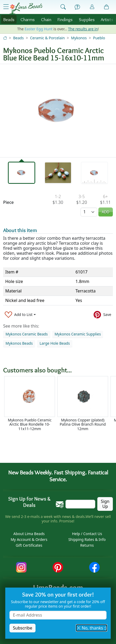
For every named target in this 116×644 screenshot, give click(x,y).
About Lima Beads (29, 534)
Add (106, 212)
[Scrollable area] (60, 404)
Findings (65, 19)
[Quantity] (89, 212)
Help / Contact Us (87, 534)
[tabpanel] (58, 111)
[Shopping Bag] (107, 7)
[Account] (92, 7)
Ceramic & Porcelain (47, 38)
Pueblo (99, 38)
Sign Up (105, 504)
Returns (87, 545)
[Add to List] (20, 314)
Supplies (87, 19)
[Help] (77, 7)
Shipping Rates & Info (87, 539)
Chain (46, 19)
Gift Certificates (29, 545)
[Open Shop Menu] (6, 7)
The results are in (83, 29)
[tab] (22, 173)
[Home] (5, 38)
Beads (9, 19)
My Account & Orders (29, 539)
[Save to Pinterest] (102, 314)
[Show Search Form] (63, 7)
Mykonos (79, 38)
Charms (28, 19)
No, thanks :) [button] (92, 628)
